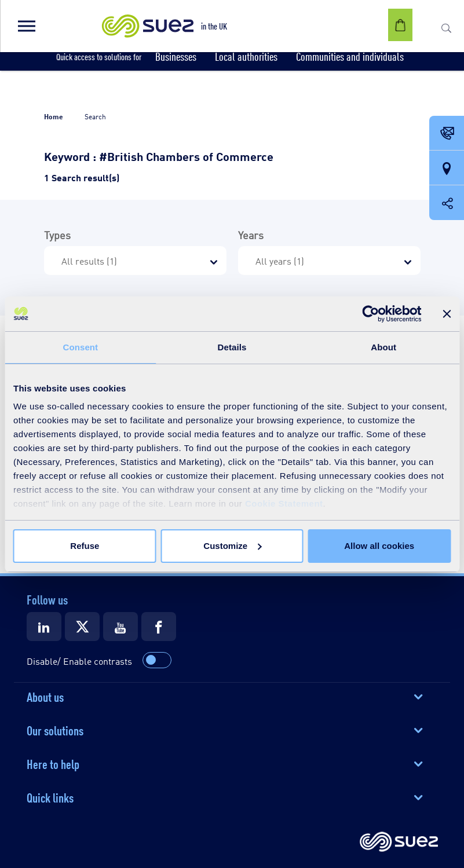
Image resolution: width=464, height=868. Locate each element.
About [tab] (383, 347)
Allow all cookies (379, 546)
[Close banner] (447, 314)
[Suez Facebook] (159, 627)
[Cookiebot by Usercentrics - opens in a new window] (370, 314)
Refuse (85, 546)
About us (45, 696)
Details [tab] (232, 347)
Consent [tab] (80, 347)
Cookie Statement (284, 503)
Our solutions (55, 730)
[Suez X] (82, 627)
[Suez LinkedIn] (44, 627)
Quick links (50, 797)
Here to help (53, 763)
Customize (232, 546)
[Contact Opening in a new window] (447, 134)
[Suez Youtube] (120, 627)
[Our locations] (447, 169)
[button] (26, 26)
